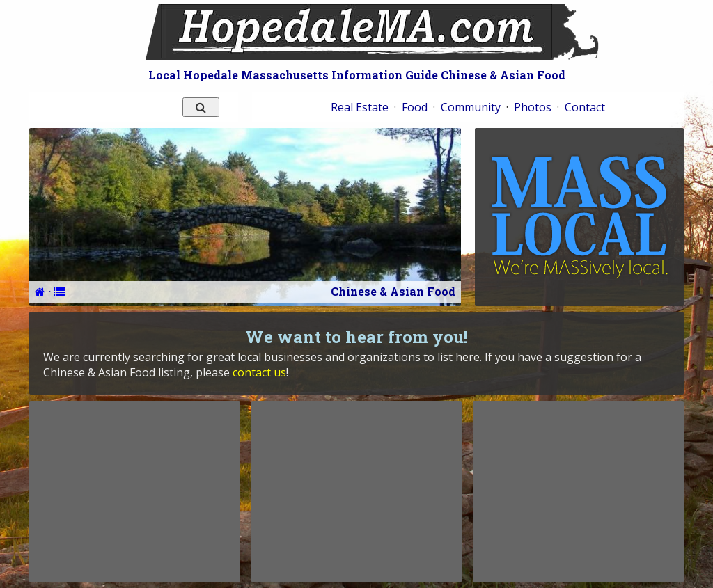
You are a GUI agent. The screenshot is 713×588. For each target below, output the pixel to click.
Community (471, 107)
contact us (259, 372)
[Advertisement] (134, 491)
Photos (533, 107)
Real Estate (360, 107)
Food (415, 107)
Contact (585, 107)
